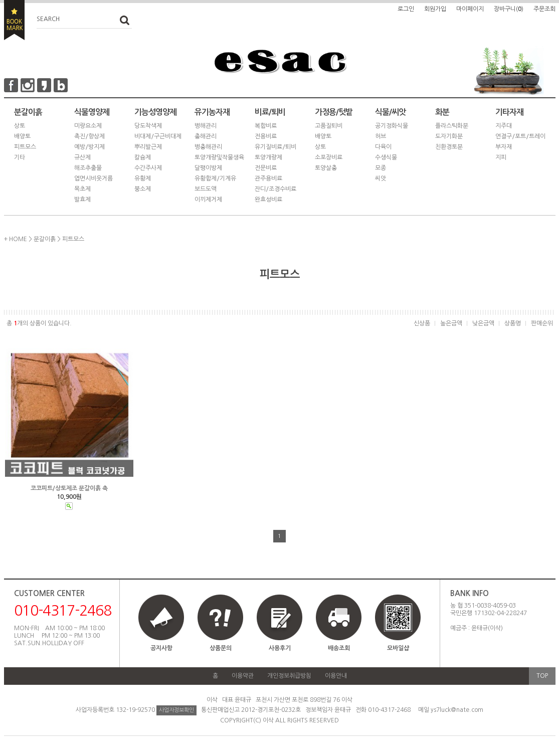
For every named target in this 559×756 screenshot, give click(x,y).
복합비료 (266, 126)
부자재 (504, 147)
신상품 (422, 323)
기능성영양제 (155, 112)
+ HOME (16, 239)
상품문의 (221, 648)
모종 (381, 168)
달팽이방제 (208, 168)
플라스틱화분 (452, 126)
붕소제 (143, 189)
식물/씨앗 (390, 112)
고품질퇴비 (329, 126)
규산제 (82, 157)
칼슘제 (143, 157)
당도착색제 (148, 126)
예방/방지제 (89, 147)
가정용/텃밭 (334, 112)
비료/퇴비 (270, 112)
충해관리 (206, 136)
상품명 (513, 323)
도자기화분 (449, 136)
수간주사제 (148, 168)
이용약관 (243, 676)
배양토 (22, 136)
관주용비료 (268, 178)
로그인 (406, 9)
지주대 (504, 126)
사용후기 (280, 648)
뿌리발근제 (148, 147)
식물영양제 (92, 112)
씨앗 (381, 178)
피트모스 (25, 147)
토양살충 (326, 168)
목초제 (82, 189)
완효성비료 (268, 200)
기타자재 (509, 112)
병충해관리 (208, 147)
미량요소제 (88, 126)
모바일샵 (398, 627)
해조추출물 (88, 168)
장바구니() (509, 9)
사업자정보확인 (176, 710)
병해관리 (206, 126)
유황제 (143, 178)
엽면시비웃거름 (94, 178)
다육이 (383, 147)
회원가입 (435, 9)
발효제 (82, 200)
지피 (501, 157)
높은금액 (451, 323)
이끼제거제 (208, 200)
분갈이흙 (28, 112)
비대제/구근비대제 (158, 136)
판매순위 (542, 323)
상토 (20, 126)
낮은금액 (483, 323)
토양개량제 (268, 157)
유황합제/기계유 (215, 178)
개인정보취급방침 (289, 676)
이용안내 (336, 676)
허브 (381, 136)
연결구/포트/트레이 (520, 136)
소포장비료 (329, 157)
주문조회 (544, 9)
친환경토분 (449, 147)
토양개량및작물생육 (219, 157)
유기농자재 (212, 112)
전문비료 (266, 168)
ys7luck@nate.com (457, 710)
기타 (20, 157)
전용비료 (266, 136)
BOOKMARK (14, 20)
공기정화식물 (392, 126)
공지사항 (161, 648)
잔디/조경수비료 (275, 189)
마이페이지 (470, 9)
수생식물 (386, 157)
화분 (442, 112)
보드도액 (206, 189)
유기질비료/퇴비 (275, 147)
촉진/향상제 (89, 136)
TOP (542, 676)
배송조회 (339, 648)
